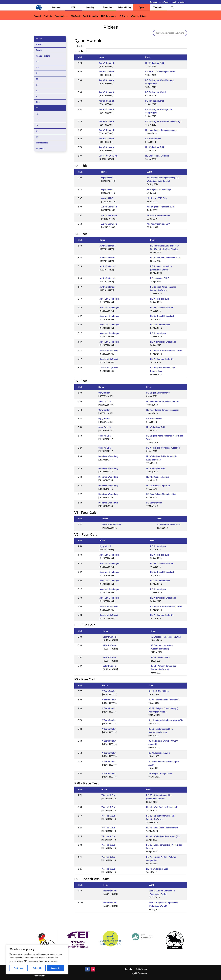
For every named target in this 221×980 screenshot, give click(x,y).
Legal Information (178, 2)
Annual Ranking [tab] (43, 56)
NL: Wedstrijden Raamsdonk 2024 (165, 258)
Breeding (90, 7)
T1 (37, 108)
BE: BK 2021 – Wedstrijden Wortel (160, 72)
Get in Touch (164, 2)
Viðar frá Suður (110, 637)
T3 (37, 120)
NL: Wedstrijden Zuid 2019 (159, 224)
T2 (37, 114)
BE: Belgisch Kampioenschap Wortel (166, 351)
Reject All (37, 968)
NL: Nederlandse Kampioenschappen (162, 130)
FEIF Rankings (108, 16)
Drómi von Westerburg (108, 456)
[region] (37, 959)
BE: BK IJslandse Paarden (158, 215)
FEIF (73, 7)
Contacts (48, 16)
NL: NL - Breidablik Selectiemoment (162, 828)
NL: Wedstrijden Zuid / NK (162, 359)
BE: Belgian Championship (158, 393)
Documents (60, 16)
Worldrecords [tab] (42, 143)
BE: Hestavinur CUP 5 (160, 278)
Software (124, 16)
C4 (37, 62)
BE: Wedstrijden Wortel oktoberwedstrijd (163, 121)
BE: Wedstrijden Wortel (155, 92)
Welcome (56, 7)
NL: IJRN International (160, 325)
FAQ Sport (75, 16)
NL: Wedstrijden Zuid (155, 63)
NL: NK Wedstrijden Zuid (159, 753)
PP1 (38, 102)
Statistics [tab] (40, 149)
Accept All (55, 968)
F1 (37, 73)
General (37, 16)
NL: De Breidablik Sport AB (162, 316)
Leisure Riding (124, 7)
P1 (37, 85)
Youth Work (159, 7)
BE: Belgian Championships (159, 190)
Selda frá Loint (105, 401)
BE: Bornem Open (153, 139)
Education (107, 7)
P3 (37, 96)
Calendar (153, 2)
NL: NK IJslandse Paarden (162, 308)
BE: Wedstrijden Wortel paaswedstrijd (163, 448)
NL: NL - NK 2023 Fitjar (157, 198)
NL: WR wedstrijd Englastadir (163, 342)
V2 (37, 137)
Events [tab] (39, 50)
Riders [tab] (39, 39)
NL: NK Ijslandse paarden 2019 (161, 207)
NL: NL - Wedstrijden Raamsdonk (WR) (166, 720)
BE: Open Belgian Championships (161, 494)
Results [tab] (80, 46)
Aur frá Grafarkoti (107, 63)
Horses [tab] (39, 44)
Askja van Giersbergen (109, 299)
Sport (142, 7)
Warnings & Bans (138, 16)
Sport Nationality (91, 16)
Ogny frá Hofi (107, 178)
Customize (19, 968)
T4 (37, 125)
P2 (37, 91)
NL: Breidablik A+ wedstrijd (157, 156)
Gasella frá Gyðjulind (108, 156)
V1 (37, 131)
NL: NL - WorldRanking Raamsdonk (164, 700)
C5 (37, 68)
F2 (37, 79)
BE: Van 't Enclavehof (155, 101)
